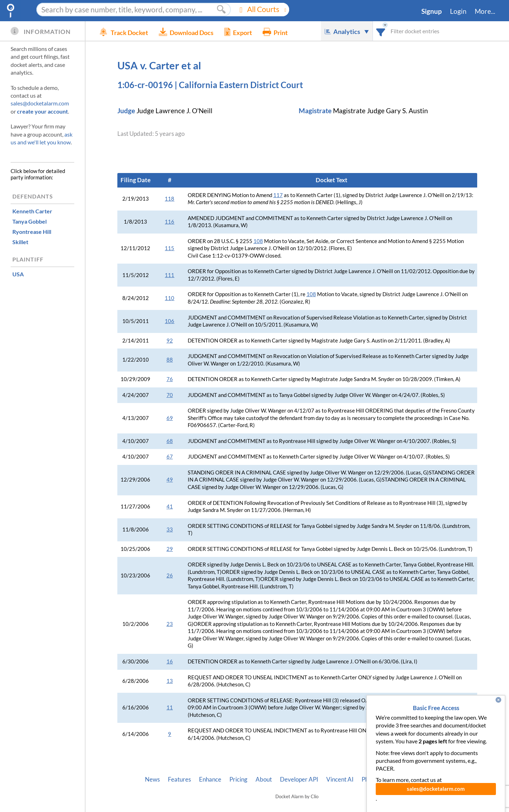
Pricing (238, 779)
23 (170, 624)
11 (170, 707)
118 (169, 199)
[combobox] (381, 31)
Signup (432, 11)
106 (169, 321)
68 (170, 441)
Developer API (299, 779)
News (152, 779)
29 (170, 549)
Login (458, 11)
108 (258, 241)
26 (170, 575)
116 (169, 222)
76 (170, 379)
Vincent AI (340, 779)
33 (170, 529)
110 (169, 298)
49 (170, 480)
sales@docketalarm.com (40, 103)
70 (170, 395)
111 (169, 275)
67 (170, 457)
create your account (42, 111)
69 (170, 418)
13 (170, 681)
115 (169, 248)
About (264, 779)
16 (170, 661)
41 (170, 506)
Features (179, 779)
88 (170, 360)
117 (278, 195)
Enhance (210, 779)
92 (170, 341)
